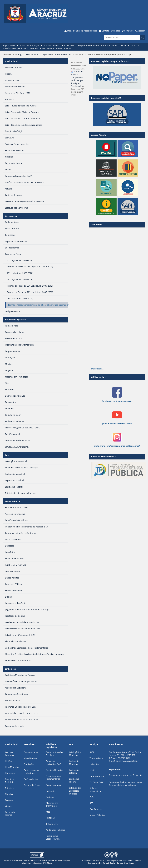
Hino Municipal (12, 767)
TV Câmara (97, 225)
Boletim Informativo (95, 790)
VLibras (117, 31)
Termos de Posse (62, 54)
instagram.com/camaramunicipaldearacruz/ (117, 446)
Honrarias (10, 773)
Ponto (133, 45)
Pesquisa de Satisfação (41, 48)
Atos (48, 812)
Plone (50, 863)
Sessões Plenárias (54, 770)
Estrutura (10, 788)
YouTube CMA (96, 782)
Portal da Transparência (14, 48)
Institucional (12, 61)
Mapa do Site (73, 31)
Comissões (29, 764)
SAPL (92, 752)
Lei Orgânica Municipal (75, 754)
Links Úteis (11, 669)
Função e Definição (10, 781)
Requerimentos (53, 785)
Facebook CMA (97, 776)
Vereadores (11, 216)
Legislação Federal (74, 780)
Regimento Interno (10, 813)
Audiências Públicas (55, 830)
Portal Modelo (48, 860)
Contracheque (110, 45)
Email (124, 45)
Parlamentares (31, 752)
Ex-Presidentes (31, 779)
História (9, 761)
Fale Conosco (96, 809)
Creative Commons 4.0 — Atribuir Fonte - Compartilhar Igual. (115, 862)
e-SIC (92, 770)
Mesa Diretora (31, 758)
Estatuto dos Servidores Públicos (75, 791)
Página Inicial (9, 45)
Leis (7, 455)
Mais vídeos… (98, 369)
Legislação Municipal (74, 763)
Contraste (129, 31)
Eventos (9, 800)
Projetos (50, 797)
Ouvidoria (69, 45)
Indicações (51, 791)
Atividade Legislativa (16, 320)
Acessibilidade (90, 31)
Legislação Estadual (74, 771)
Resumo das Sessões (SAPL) (53, 837)
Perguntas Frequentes (88, 45)
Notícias (9, 794)
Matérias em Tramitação (52, 804)
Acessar (141, 31)
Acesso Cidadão (63, 48)
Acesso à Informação (30, 45)
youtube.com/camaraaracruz (117, 424)
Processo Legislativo (42, 54)
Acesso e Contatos (9, 754)
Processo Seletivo (52, 45)
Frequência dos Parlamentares (53, 777)
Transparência (12, 501)
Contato (105, 31)
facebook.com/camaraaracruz (117, 401)
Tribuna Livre (52, 824)
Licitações (94, 764)
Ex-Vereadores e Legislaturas (32, 772)
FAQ (92, 797)
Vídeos (8, 806)
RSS (91, 803)
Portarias (50, 818)
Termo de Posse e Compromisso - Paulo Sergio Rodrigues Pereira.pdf (78, 79)
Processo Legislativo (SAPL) (54, 763)
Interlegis (26, 863)
